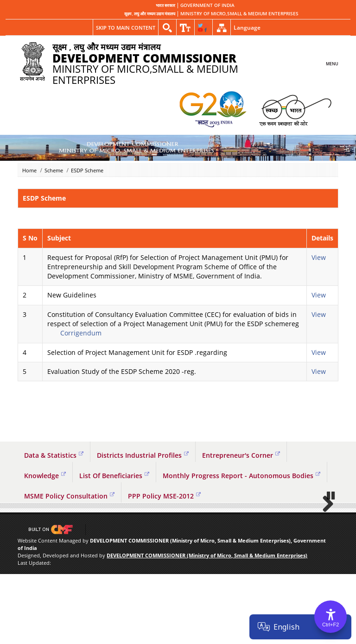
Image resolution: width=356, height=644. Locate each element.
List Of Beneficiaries (114, 476)
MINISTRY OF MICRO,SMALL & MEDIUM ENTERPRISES (239, 14)
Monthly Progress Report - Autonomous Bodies (242, 476)
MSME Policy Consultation (69, 496)
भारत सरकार (165, 6)
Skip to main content (126, 28)
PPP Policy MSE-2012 (164, 496)
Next (324, 538)
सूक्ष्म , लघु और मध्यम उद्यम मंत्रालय (150, 14)
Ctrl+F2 (331, 625)
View (320, 257)
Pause (331, 565)
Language (247, 28)
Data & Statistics (54, 455)
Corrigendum (81, 333)
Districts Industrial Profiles (143, 455)
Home (29, 170)
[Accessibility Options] (331, 617)
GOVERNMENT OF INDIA (207, 6)
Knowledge (45, 476)
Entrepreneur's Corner (241, 455)
